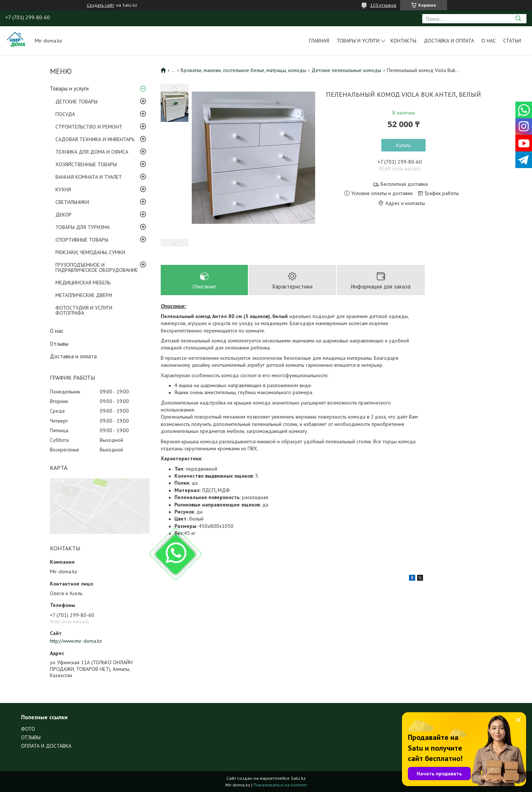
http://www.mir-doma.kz (76, 641)
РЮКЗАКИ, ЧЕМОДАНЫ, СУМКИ (90, 252)
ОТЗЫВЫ (31, 737)
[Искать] (518, 19)
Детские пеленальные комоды (346, 70)
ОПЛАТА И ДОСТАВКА (46, 746)
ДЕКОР (64, 215)
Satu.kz (298, 778)
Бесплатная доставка (404, 184)
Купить (403, 145)
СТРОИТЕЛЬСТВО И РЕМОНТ (89, 127)
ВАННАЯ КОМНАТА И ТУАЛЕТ (89, 177)
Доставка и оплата (449, 41)
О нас (489, 41)
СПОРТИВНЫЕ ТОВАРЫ (82, 240)
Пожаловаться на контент (280, 785)
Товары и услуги (358, 41)
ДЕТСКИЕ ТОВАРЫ (76, 102)
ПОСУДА (65, 114)
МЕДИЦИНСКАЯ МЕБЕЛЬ (83, 283)
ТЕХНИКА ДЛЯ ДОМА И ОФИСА (92, 152)
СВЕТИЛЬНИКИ (72, 202)
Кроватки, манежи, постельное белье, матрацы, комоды (243, 70)
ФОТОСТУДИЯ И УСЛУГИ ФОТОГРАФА (84, 310)
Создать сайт (100, 5)
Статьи (512, 41)
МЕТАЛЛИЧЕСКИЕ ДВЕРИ (84, 295)
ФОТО (28, 729)
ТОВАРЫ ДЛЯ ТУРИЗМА (83, 227)
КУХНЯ (63, 190)
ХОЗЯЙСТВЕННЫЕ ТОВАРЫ (86, 164)
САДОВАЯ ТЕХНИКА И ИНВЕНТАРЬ (95, 139)
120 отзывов (383, 5)
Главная (319, 41)
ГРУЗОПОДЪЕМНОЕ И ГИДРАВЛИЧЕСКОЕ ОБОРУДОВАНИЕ (97, 267)
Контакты (403, 41)
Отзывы (59, 344)
